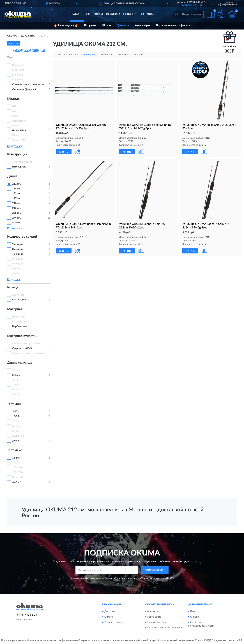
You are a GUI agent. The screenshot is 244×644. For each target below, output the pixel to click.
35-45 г (16, 426)
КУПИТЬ (64, 152)
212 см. (16, 184)
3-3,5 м (16, 385)
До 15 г (16, 482)
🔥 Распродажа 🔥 (66, 25)
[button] (192, 5)
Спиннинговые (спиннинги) (28, 85)
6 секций (17, 264)
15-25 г (16, 416)
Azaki (16, 116)
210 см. (16, 203)
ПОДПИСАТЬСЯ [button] (155, 570)
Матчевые (18, 70)
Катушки (90, 25)
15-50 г (16, 458)
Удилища (123, 25)
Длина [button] (12, 176)
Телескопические (22, 162)
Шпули (106, 25)
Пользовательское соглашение (165, 628)
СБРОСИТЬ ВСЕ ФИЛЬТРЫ (29, 50)
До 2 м (16, 394)
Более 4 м (18, 390)
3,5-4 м (16, 380)
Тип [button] (10, 58)
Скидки (195, 617)
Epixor (16, 126)
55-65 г (16, 431)
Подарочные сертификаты (173, 25)
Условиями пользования (153, 578)
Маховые (18, 75)
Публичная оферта (158, 622)
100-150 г (18, 468)
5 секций (17, 259)
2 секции (17, 244)
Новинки (130, 14)
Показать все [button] (15, 146)
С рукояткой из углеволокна (29, 353)
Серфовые (18, 80)
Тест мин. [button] (14, 404)
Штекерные (19, 167)
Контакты (147, 14)
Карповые (18, 65)
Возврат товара (113, 622)
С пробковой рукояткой (26, 344)
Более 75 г (18, 436)
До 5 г (16, 441)
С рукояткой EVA (22, 348)
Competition (19, 121)
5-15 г (16, 412)
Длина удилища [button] (20, 363)
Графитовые (19, 317)
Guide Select (19, 131)
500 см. (16, 223)
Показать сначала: (67, 55)
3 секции (17, 249)
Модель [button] (13, 99)
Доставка (110, 611)
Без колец (18, 295)
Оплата (109, 617)
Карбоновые (19, 326)
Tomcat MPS (19, 140)
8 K (14, 106)
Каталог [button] (77, 14)
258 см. (16, 213)
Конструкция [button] (17, 154)
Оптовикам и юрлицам (103, 14)
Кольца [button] (13, 287)
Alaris (16, 111)
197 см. (16, 198)
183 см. (16, 194)
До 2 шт (17, 273)
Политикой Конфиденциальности (122, 578)
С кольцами (19, 300)
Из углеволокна (21, 322)
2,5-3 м (16, 370)
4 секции (17, 254)
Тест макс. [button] (15, 450)
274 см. (16, 218)
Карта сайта (154, 617)
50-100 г (17, 463)
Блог (193, 611)
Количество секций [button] (22, 237)
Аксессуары (142, 25)
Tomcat (16, 135)
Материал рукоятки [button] (22, 336)
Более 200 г (19, 477)
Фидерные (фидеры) (24, 89)
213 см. (16, 208)
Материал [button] (15, 309)
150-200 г (18, 472)
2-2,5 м (16, 375)
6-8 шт (16, 269)
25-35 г (16, 421)
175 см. (16, 189)
